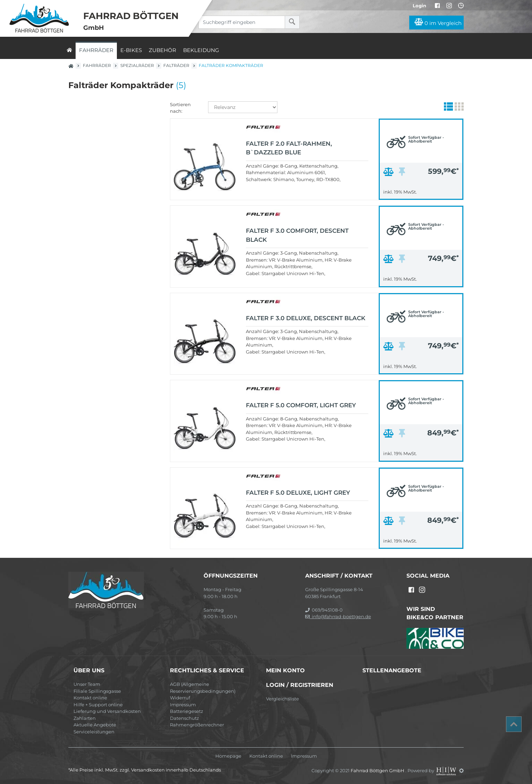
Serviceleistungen (94, 732)
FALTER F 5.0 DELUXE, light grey (298, 493)
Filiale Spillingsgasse (97, 691)
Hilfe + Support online (98, 705)
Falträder (176, 65)
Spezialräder (137, 65)
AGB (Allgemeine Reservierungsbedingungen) (203, 688)
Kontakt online (90, 698)
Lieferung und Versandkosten (107, 711)
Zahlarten (85, 718)
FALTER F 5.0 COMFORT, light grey (301, 405)
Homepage (228, 756)
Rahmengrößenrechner (197, 725)
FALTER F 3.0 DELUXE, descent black (306, 318)
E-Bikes (131, 50)
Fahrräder (96, 50)
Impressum (183, 705)
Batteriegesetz (187, 711)
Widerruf (180, 698)
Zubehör (162, 50)
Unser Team (87, 684)
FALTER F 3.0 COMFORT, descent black (297, 235)
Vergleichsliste (282, 699)
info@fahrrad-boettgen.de (338, 616)
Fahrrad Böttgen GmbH (378, 770)
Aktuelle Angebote (95, 725)
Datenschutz (185, 718)
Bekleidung (201, 50)
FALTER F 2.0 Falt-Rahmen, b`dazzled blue (289, 148)
